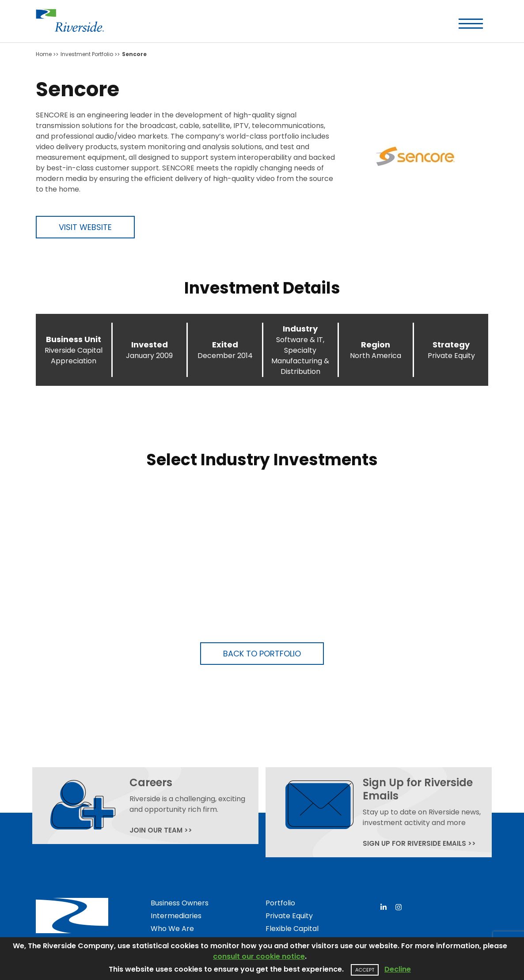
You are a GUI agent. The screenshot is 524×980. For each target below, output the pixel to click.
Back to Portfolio (262, 654)
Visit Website (85, 227)
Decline (398, 969)
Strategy (451, 345)
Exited (225, 345)
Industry (300, 329)
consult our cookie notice (259, 956)
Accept (365, 970)
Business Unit (74, 339)
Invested (150, 345)
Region (376, 345)
